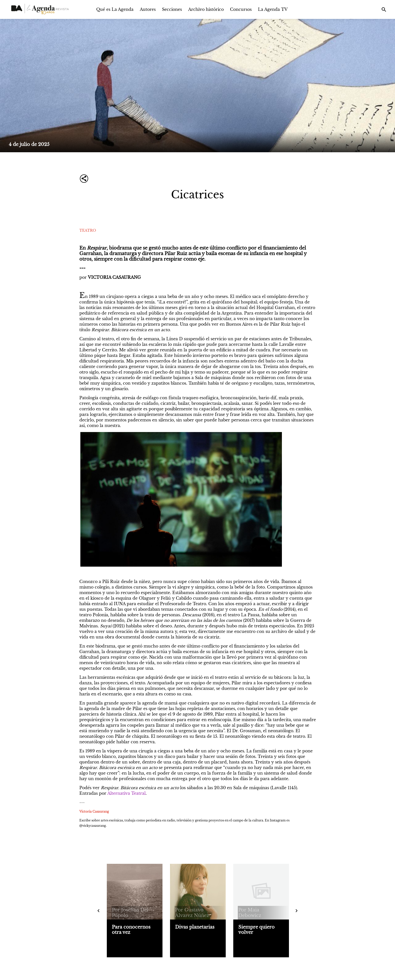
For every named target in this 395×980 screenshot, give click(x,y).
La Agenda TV (273, 9)
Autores (148, 9)
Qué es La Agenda (115, 9)
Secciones (172, 9)
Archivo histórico (206, 9)
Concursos (241, 9)
